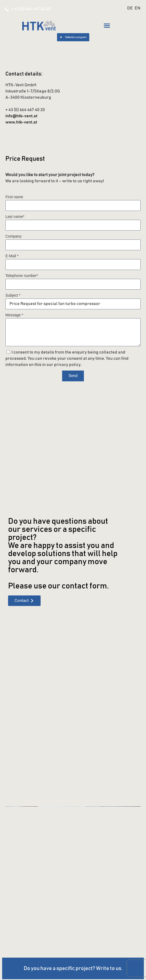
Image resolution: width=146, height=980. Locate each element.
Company (13, 236)
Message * (14, 315)
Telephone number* (22, 276)
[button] (107, 26)
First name (14, 197)
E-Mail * (12, 256)
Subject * (13, 295)
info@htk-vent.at (21, 116)
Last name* (15, 217)
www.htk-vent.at (21, 122)
